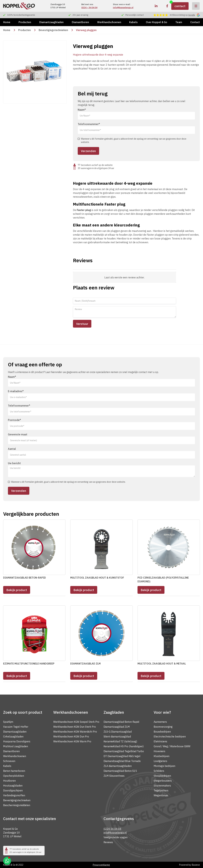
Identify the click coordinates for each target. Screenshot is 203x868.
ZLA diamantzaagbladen (118, 766)
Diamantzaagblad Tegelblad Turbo (124, 751)
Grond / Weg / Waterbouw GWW (172, 746)
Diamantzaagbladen (51, 22)
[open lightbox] (35, 72)
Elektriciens (160, 741)
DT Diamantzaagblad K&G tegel (122, 756)
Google (192, 15)
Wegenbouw (161, 795)
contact (180, 6)
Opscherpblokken (14, 776)
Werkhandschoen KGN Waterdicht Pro (75, 732)
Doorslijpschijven (13, 790)
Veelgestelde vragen (116, 837)
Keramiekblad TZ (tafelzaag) (120, 741)
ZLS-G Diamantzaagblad (118, 732)
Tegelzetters (161, 790)
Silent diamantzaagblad (117, 736)
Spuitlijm (8, 722)
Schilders (159, 771)
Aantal (12, 449)
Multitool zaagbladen (16, 746)
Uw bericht (14, 463)
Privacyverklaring (101, 865)
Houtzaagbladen (13, 786)
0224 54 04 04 (112, 829)
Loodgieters (160, 761)
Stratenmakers (162, 786)
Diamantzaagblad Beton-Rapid (121, 722)
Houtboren (9, 781)
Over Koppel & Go (157, 22)
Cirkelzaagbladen (13, 736)
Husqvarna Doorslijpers (17, 741)
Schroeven (9, 761)
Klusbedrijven (162, 756)
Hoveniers (159, 751)
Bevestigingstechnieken (53, 30)
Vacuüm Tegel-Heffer (16, 727)
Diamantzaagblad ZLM (117, 727)
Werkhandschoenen (109, 22)
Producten (25, 22)
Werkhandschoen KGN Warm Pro (72, 741)
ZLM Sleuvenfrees (114, 776)
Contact (195, 22)
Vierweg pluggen (86, 30)
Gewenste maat (18, 434)
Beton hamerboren (14, 771)
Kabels (133, 22)
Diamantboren (80, 22)
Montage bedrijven (164, 766)
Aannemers (160, 722)
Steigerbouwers (163, 781)
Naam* (82, 110)
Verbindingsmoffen (14, 795)
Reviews (108, 842)
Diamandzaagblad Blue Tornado (122, 761)
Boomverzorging (163, 727)
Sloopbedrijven (162, 776)
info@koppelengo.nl (123, 8)
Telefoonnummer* (89, 124)
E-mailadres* (16, 391)
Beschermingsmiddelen (17, 805)
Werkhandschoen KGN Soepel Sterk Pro (76, 722)
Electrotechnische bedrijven (170, 736)
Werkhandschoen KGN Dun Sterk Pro (75, 727)
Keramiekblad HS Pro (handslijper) (124, 746)
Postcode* (14, 420)
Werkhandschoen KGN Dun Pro (71, 736)
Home (7, 22)
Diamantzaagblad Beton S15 (120, 771)
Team (179, 22)
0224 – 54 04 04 (89, 8)
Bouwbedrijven (162, 732)
